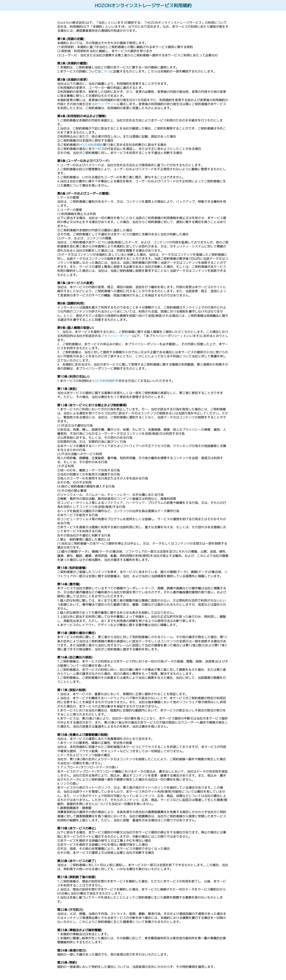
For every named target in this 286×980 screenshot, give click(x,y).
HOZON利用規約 (91, 145)
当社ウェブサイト (104, 104)
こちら (105, 71)
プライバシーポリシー (117, 336)
